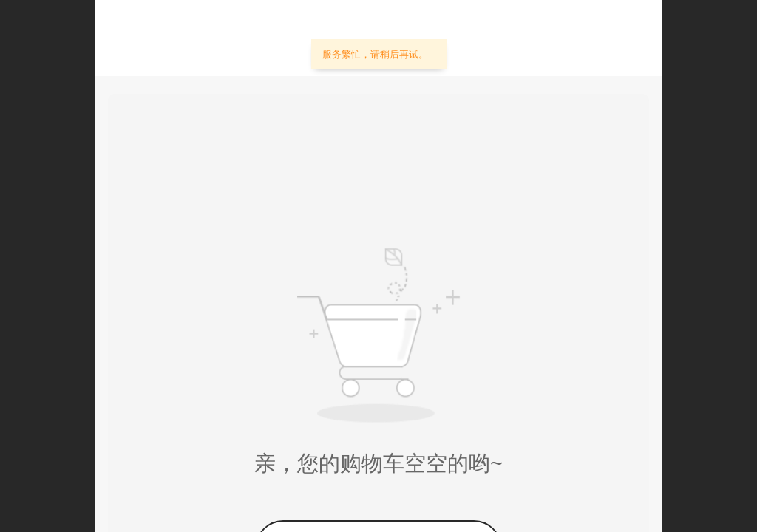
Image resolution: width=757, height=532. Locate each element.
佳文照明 (209, 38)
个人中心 (602, 41)
